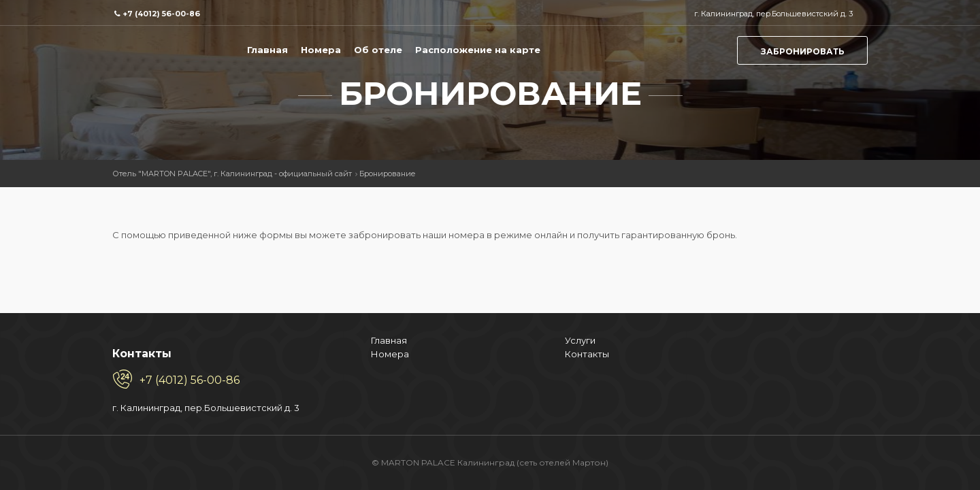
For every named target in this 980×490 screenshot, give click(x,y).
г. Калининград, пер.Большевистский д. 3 (59, 394)
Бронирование (388, 174)
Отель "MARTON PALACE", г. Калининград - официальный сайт (232, 174)
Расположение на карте (478, 50)
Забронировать (803, 51)
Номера (321, 50)
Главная (267, 50)
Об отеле (378, 50)
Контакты (225, 313)
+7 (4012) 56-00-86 (161, 14)
